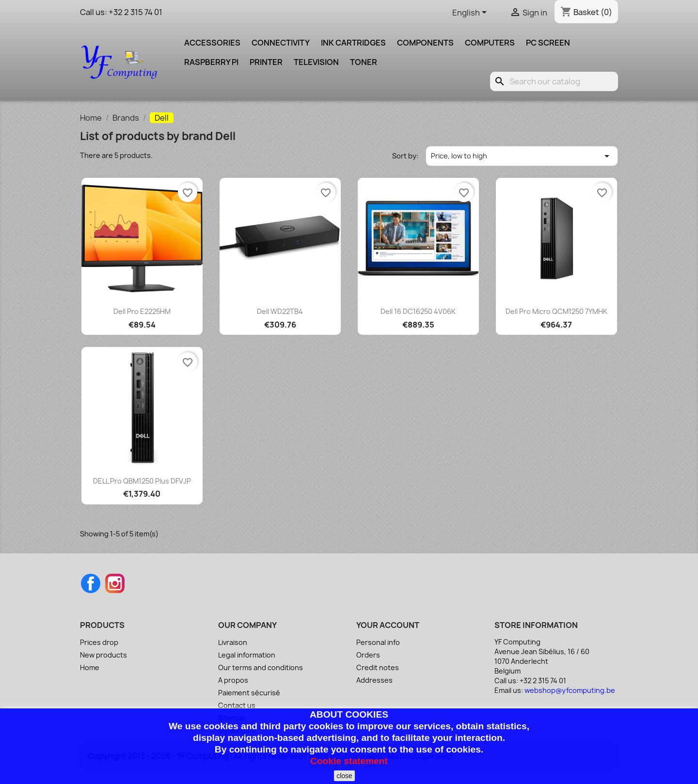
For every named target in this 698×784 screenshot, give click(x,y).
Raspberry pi (211, 62)
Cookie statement (349, 761)
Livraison (233, 642)
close (344, 776)
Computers (490, 43)
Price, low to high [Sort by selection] (522, 156)
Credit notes (378, 667)
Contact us (237, 705)
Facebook (91, 583)
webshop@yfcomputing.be (570, 690)
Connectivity (281, 43)
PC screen (548, 43)
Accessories (212, 43)
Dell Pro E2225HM (142, 311)
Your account (388, 625)
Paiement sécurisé (249, 693)
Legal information (247, 655)
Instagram (115, 583)
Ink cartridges (353, 43)
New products (103, 655)
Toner (364, 62)
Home (90, 667)
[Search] (554, 81)
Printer (266, 62)
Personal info (378, 642)
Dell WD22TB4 (280, 311)
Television (316, 62)
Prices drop (99, 642)
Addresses (374, 680)
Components (425, 43)
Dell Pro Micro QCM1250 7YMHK (556, 311)
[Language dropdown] (471, 13)
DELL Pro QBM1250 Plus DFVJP (142, 481)
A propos (233, 680)
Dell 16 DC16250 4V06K (418, 311)
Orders (368, 655)
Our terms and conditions (261, 667)
